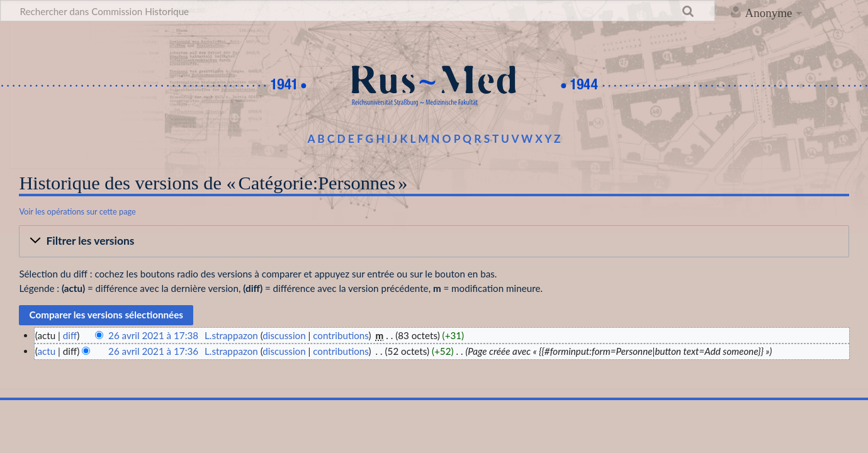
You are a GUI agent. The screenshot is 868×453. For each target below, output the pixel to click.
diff (70, 335)
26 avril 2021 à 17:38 (153, 335)
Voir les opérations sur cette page (77, 211)
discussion (284, 335)
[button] (434, 242)
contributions (341, 335)
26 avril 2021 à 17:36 (153, 351)
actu (46, 351)
